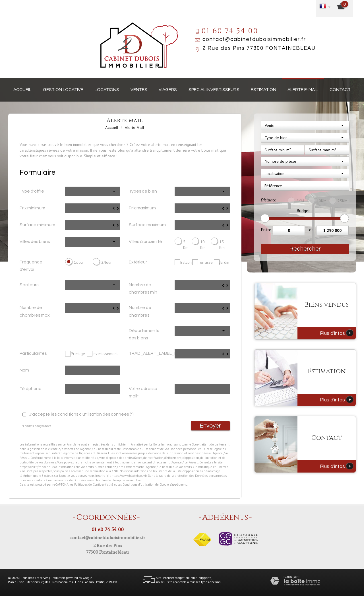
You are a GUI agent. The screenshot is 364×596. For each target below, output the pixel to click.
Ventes (139, 90)
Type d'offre (32, 191)
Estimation (263, 90)
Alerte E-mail (303, 90)
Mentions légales (38, 582)
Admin (89, 582)
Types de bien (143, 191)
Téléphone (31, 389)
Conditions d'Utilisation (138, 484)
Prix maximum (142, 208)
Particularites (33, 353)
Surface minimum (37, 225)
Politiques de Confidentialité (94, 484)
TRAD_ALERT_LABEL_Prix (149, 353)
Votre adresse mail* (143, 392)
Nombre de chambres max (35, 311)
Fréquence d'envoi (31, 266)
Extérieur (138, 262)
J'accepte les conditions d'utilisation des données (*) (81, 414)
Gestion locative (63, 90)
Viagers (168, 90)
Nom (24, 370)
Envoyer (210, 426)
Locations (107, 90)
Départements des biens (144, 334)
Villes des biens (35, 242)
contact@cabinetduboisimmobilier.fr (254, 39)
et (311, 230)
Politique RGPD (107, 582)
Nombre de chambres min (143, 288)
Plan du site (16, 582)
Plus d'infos (337, 333)
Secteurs (29, 285)
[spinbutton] (93, 208)
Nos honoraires (63, 582)
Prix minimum (32, 208)
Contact (340, 90)
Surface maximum (147, 225)
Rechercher (305, 249)
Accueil (22, 90)
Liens (79, 582)
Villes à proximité (145, 242)
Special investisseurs (214, 90)
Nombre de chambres (140, 311)
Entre (266, 230)
